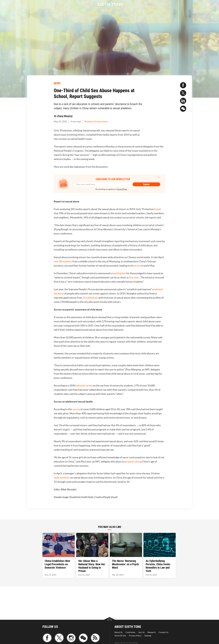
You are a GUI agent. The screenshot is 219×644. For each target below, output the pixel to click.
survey (76, 409)
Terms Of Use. (122, 189)
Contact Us (163, 632)
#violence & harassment (96, 121)
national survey (84, 386)
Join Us (141, 632)
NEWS (57, 83)
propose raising (133, 462)
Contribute (130, 632)
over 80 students (63, 261)
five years (134, 277)
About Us (118, 632)
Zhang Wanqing (65, 116)
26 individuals (90, 298)
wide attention (62, 478)
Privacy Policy (135, 636)
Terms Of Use (120, 636)
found (157, 209)
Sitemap (148, 636)
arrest (138, 266)
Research (152, 632)
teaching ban (119, 273)
